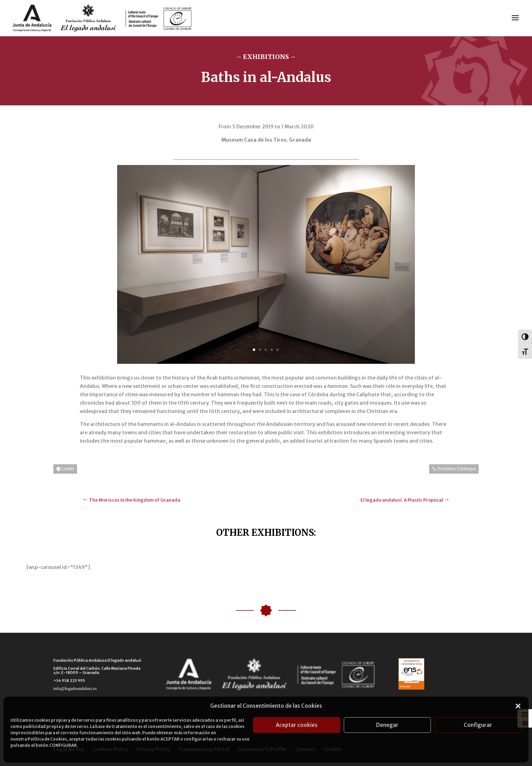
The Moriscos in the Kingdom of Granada (135, 500)
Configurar (478, 725)
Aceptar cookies (297, 725)
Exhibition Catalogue (457, 469)
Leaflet (68, 469)
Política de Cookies (47, 739)
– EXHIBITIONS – (266, 57)
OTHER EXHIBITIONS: (266, 532)
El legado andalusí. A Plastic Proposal (402, 500)
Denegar (387, 725)
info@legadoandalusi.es (75, 688)
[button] (518, 706)
